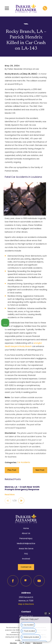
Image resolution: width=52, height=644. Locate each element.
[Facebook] (13, 581)
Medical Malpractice (26, 543)
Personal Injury (26, 538)
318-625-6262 (26, 616)
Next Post (40, 470)
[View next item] (21, 501)
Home (26, 528)
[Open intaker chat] (23, 643)
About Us (26, 533)
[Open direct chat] (46, 613)
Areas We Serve (26, 549)
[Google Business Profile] (26, 581)
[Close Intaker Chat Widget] (49, 613)
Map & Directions (26, 604)
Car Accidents (24, 462)
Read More (10, 495)
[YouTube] (39, 581)
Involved (26, 559)
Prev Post (12, 470)
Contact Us (26, 567)
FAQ (26, 554)
